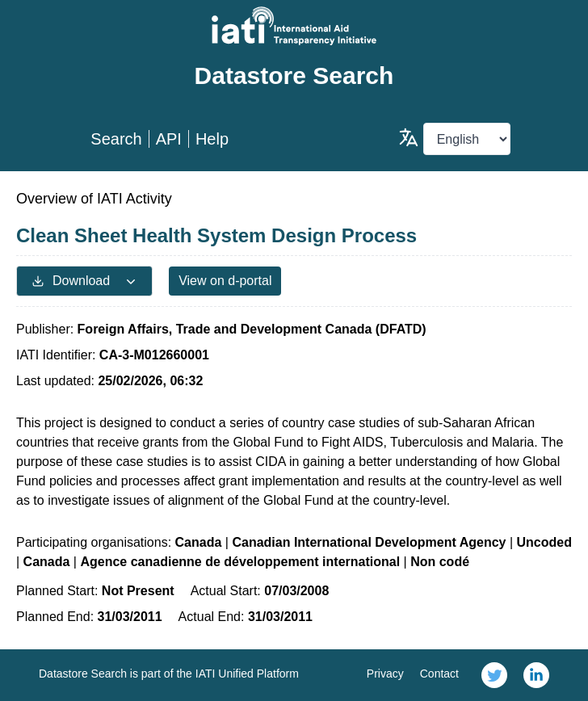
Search (116, 139)
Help (212, 139)
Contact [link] (439, 674)
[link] (494, 675)
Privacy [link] (385, 674)
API (169, 139)
